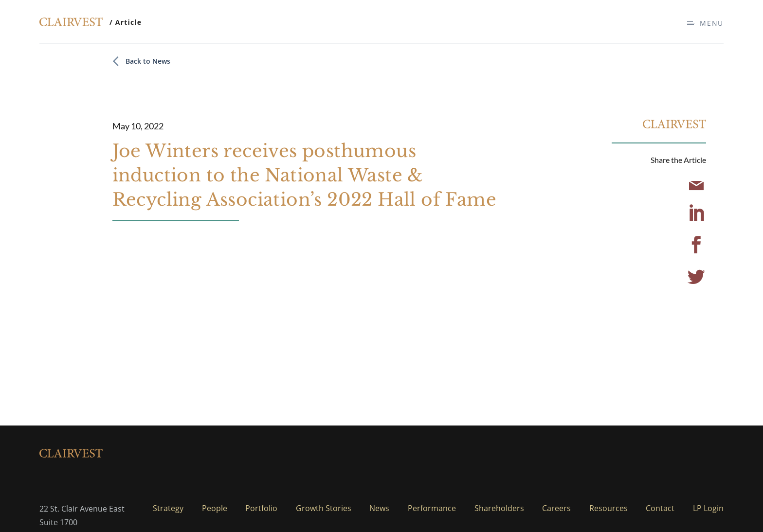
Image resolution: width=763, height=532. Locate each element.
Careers (556, 508)
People (215, 508)
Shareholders (499, 508)
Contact (660, 508)
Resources (609, 508)
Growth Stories (324, 508)
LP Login (708, 508)
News (379, 508)
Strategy (168, 508)
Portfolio (261, 508)
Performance (432, 508)
